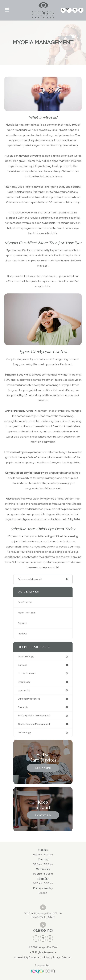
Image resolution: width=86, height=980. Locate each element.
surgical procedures (29, 699)
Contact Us (43, 815)
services (23, 665)
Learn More (43, 768)
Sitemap (67, 957)
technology (24, 733)
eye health (24, 690)
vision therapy (26, 657)
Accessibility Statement (28, 957)
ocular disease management (34, 724)
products (23, 707)
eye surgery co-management (34, 716)
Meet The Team (27, 613)
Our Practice (25, 602)
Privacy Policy (52, 957)
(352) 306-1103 (43, 931)
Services (23, 623)
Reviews (23, 634)
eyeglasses (24, 682)
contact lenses (27, 673)
